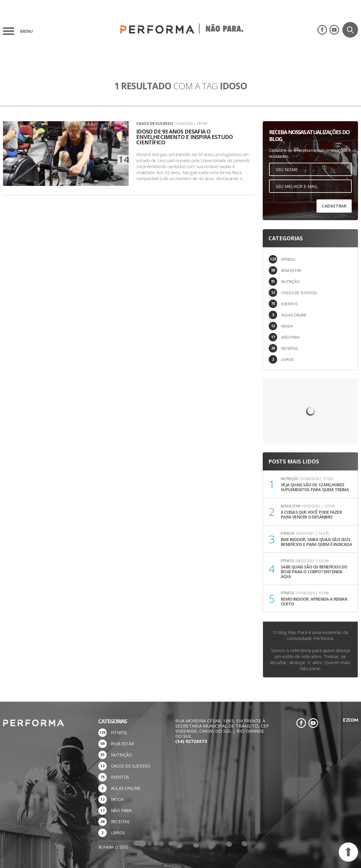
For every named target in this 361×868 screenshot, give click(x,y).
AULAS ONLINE (294, 315)
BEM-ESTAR (291, 270)
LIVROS (288, 359)
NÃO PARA (290, 337)
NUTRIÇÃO (290, 282)
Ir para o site (113, 847)
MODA (287, 326)
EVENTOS (290, 304)
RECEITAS (289, 348)
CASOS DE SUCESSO (299, 293)
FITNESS (288, 259)
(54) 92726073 (191, 741)
